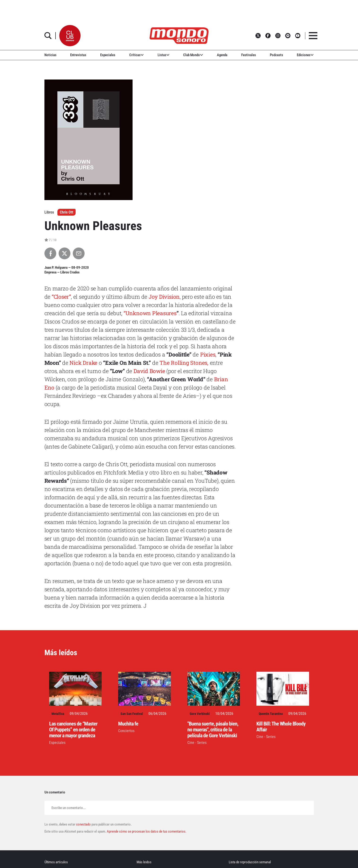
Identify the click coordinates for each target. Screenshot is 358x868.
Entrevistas (78, 55)
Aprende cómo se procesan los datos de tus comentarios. (146, 831)
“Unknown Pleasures (150, 313)
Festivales (249, 55)
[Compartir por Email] (79, 253)
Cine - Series (197, 743)
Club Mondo (193, 55)
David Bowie (149, 371)
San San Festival (132, 714)
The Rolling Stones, (184, 363)
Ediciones (305, 55)
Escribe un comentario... (69, 808)
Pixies (208, 354)
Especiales (108, 55)
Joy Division (164, 297)
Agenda (222, 55)
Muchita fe (128, 724)
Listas (164, 55)
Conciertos (126, 731)
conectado (83, 824)
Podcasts (276, 55)
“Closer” (61, 297)
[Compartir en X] (65, 253)
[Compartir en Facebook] (50, 253)
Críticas (136, 55)
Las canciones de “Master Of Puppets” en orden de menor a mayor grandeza (73, 730)
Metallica (58, 714)
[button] (70, 36)
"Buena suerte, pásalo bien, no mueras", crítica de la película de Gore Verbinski (213, 730)
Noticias (50, 55)
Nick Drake (83, 363)
